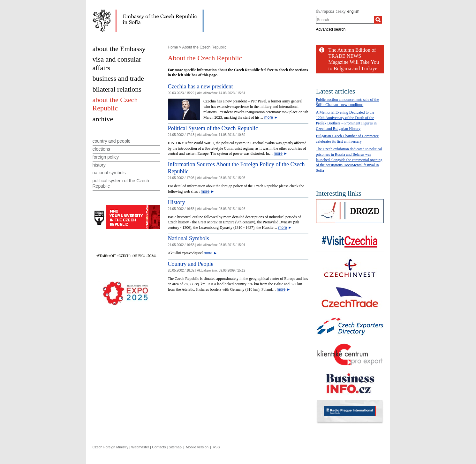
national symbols (109, 173)
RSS (216, 447)
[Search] (378, 20)
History (177, 202)
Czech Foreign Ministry (110, 447)
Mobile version (197, 447)
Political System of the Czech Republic (213, 128)
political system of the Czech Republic (121, 183)
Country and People (191, 264)
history (99, 165)
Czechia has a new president (200, 86)
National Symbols (189, 238)
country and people (112, 141)
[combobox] (345, 20)
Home (173, 47)
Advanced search (331, 29)
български (325, 11)
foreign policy (106, 157)
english (353, 11)
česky (340, 11)
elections (101, 149)
